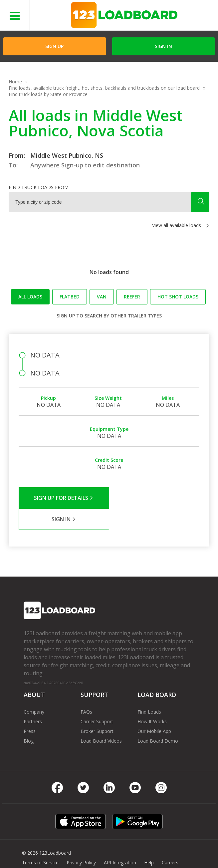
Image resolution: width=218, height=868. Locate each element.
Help (149, 841)
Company (34, 690)
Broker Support (97, 710)
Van (102, 297)
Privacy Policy (81, 841)
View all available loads (177, 225)
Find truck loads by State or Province (48, 94)
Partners (33, 700)
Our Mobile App (154, 710)
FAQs (86, 690)
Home (15, 82)
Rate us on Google (113, 851)
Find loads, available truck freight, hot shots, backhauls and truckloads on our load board (104, 88)
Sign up (66, 316)
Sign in (163, 46)
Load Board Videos (101, 719)
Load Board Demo (158, 719)
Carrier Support (97, 700)
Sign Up (54, 46)
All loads (30, 297)
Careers (170, 841)
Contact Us (34, 851)
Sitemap (63, 851)
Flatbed (70, 297)
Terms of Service (40, 841)
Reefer (132, 297)
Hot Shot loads (178, 297)
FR (82, 851)
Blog (29, 719)
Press (30, 710)
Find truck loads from (39, 187)
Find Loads (149, 690)
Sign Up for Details (64, 498)
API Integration (120, 841)
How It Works (152, 700)
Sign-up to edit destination (101, 165)
